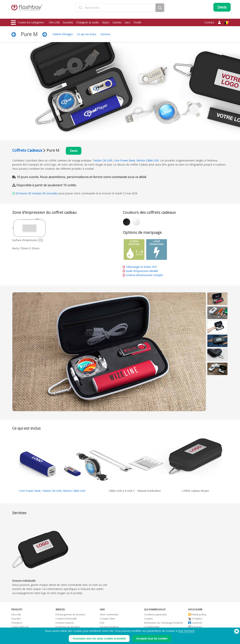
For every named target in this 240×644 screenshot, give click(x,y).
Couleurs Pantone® (66, 620)
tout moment (186, 631)
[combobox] (116, 10)
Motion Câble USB (148, 161)
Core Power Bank (124, 161)
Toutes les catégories (27, 23)
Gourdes (68, 22)
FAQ (102, 624)
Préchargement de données (70, 615)
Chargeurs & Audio (88, 22)
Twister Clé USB (102, 161)
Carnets (117, 22)
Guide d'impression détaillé (142, 272)
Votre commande (109, 615)
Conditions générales (155, 615)
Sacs (127, 22)
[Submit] (80, 10)
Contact (209, 22)
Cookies (148, 620)
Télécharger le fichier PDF (140, 268)
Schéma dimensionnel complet (144, 276)
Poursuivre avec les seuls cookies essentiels (99, 638)
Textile (137, 22)
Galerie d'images (63, 34)
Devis (74, 151)
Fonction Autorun (65, 624)
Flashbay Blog (197, 615)
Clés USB (54, 22)
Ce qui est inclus (87, 34)
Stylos (106, 22)
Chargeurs (17, 624)
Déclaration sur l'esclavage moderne (163, 624)
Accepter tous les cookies (152, 638)
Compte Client (107, 620)
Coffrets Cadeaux (27, 151)
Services (105, 34)
